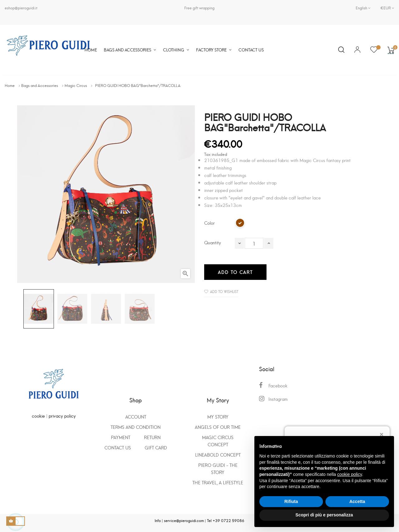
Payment (121, 437)
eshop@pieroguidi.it (21, 8)
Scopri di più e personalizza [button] (324, 515)
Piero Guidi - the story (218, 468)
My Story (218, 417)
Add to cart (235, 272)
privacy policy (62, 416)
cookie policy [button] (350, 474)
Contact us (118, 447)
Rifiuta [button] (291, 501)
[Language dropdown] (363, 8)
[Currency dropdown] (385, 8)
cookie (38, 416)
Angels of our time (218, 427)
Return (152, 437)
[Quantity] (254, 243)
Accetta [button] (357, 501)
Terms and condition (136, 427)
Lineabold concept (218, 455)
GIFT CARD (156, 447)
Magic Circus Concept (218, 441)
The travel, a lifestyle (218, 482)
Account (136, 417)
